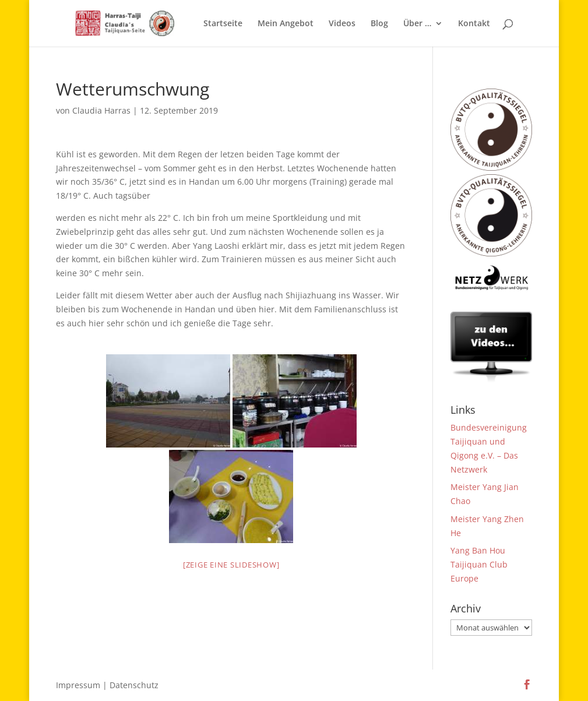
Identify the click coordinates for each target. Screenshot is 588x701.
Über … (417, 24)
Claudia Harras (101, 110)
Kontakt (474, 24)
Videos (342, 24)
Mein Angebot (286, 24)
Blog (379, 24)
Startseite (223, 24)
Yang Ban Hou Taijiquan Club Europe (479, 564)
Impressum (78, 685)
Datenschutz (134, 685)
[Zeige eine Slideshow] (231, 565)
